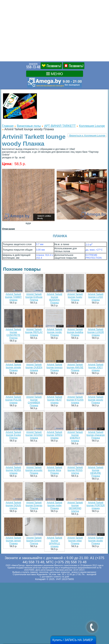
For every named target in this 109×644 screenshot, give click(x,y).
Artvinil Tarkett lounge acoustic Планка (34, 470)
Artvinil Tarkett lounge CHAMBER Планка (34, 401)
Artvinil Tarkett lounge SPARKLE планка (54, 542)
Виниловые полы (29, 126)
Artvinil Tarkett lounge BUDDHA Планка (54, 298)
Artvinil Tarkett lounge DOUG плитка (13, 505)
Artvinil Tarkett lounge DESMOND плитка (75, 507)
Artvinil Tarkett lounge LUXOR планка (96, 332)
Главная (8, 126)
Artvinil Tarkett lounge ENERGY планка (75, 436)
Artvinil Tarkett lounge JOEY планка (96, 367)
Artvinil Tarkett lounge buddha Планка (75, 332)
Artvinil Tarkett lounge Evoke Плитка (13, 435)
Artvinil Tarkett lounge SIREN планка (54, 435)
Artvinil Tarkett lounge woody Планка (96, 400)
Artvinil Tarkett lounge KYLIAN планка (75, 400)
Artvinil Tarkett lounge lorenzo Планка (54, 367)
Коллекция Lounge (92, 126)
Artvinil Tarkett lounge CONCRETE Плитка (13, 334)
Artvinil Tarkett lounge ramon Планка (13, 541)
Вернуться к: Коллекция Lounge (87, 135)
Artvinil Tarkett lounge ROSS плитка (75, 470)
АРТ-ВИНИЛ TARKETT (60, 126)
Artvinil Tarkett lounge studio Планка (96, 541)
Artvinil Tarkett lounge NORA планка (13, 470)
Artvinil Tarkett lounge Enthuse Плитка (34, 297)
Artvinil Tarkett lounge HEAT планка (54, 400)
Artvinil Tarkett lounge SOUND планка (34, 435)
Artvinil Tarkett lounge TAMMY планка (13, 297)
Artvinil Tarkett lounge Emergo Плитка (34, 505)
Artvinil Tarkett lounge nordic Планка (54, 332)
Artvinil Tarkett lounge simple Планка (13, 367)
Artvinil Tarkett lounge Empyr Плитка (34, 541)
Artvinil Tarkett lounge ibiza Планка (54, 470)
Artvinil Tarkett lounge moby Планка (54, 505)
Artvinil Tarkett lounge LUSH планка (96, 297)
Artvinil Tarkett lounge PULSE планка (13, 400)
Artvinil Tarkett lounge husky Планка (75, 297)
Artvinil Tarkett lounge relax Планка (75, 541)
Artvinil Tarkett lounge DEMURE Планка (96, 472)
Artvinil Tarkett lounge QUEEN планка (34, 367)
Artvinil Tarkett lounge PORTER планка (96, 505)
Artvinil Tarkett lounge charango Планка (96, 435)
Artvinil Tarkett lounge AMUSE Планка (75, 367)
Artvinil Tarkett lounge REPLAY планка (34, 332)
